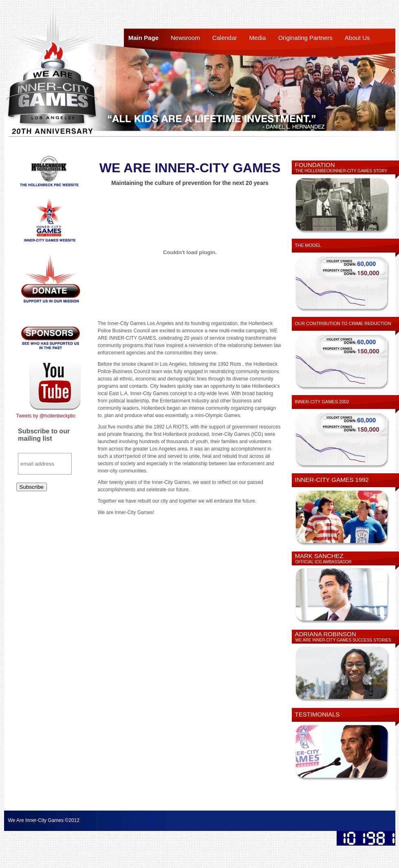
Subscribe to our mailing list (44, 435)
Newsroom (185, 38)
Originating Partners (305, 38)
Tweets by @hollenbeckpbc (46, 416)
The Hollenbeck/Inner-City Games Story (342, 171)
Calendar (225, 38)
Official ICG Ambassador (324, 562)
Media (258, 38)
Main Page (143, 38)
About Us (357, 38)
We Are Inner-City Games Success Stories (343, 640)
